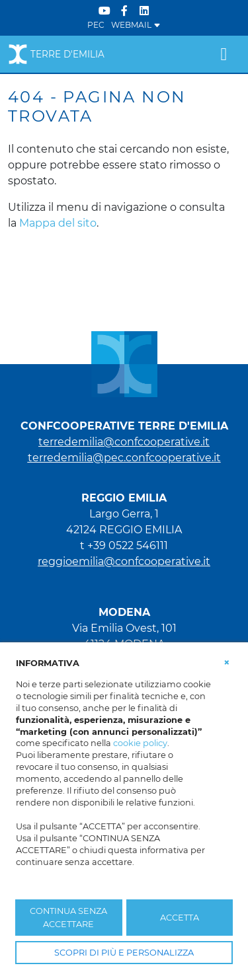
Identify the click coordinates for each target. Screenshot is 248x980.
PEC (96, 25)
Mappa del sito (58, 223)
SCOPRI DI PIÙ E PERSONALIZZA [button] (124, 953)
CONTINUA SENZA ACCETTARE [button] (68, 917)
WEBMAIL (136, 25)
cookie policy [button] (140, 743)
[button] (227, 662)
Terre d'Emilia (56, 54)
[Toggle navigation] (224, 54)
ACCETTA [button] (180, 918)
